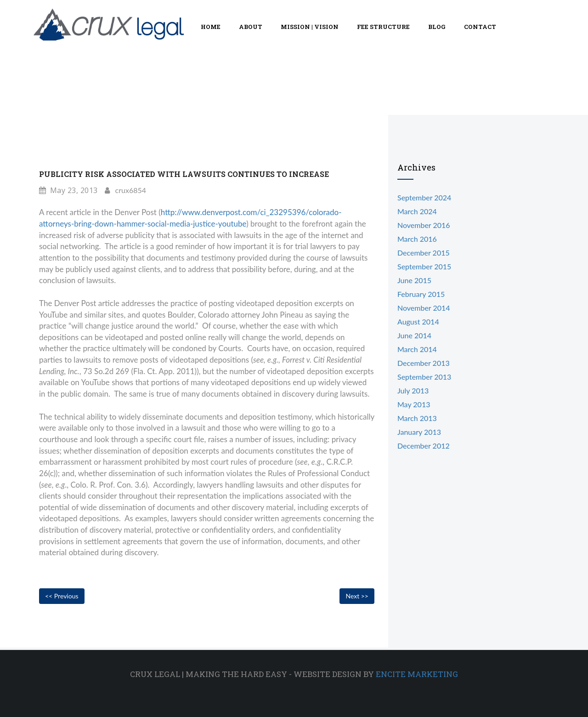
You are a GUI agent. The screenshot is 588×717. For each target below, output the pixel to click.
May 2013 (414, 404)
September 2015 (424, 266)
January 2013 (419, 432)
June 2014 (414, 335)
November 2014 (424, 308)
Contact (480, 27)
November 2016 (424, 225)
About (251, 27)
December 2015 (424, 253)
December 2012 (424, 446)
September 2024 (424, 197)
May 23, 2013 (68, 190)
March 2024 (417, 211)
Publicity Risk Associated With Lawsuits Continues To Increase (184, 174)
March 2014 (417, 349)
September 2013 (424, 377)
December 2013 (424, 363)
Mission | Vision (310, 27)
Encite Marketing (417, 674)
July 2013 (413, 390)
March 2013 (417, 418)
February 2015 (421, 294)
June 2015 (414, 280)
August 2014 (418, 322)
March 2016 (417, 239)
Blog (437, 27)
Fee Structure (383, 27)
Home (211, 27)
